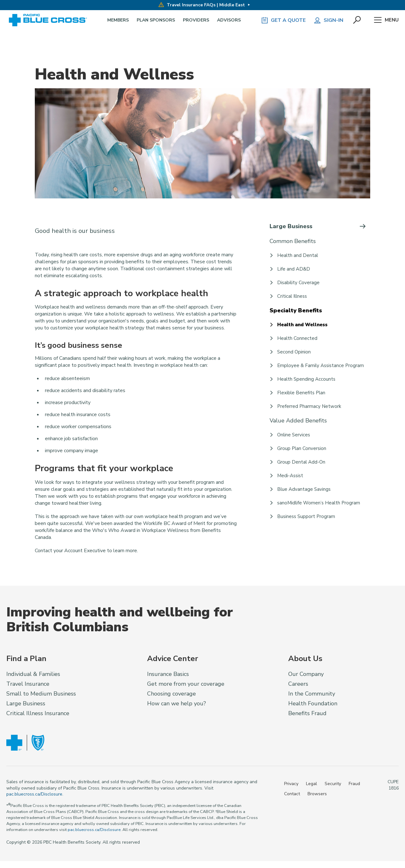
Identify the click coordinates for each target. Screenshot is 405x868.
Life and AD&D (294, 269)
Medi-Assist (290, 476)
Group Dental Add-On (301, 462)
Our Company (306, 674)
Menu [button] (386, 20)
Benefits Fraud (307, 713)
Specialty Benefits (296, 310)
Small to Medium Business (41, 694)
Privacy (291, 784)
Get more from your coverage (186, 684)
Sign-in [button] (328, 20)
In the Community (312, 694)
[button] (357, 20)
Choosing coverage (171, 694)
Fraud (354, 784)
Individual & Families (33, 674)
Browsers (317, 794)
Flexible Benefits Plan (301, 393)
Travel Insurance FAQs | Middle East (202, 5)
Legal (312, 784)
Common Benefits (293, 241)
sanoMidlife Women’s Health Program (319, 503)
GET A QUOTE (283, 20)
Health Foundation (313, 703)
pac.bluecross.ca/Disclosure (34, 794)
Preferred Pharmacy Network (309, 406)
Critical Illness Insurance (38, 713)
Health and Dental (298, 255)
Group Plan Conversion (302, 448)
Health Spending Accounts (306, 379)
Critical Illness (292, 296)
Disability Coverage (298, 283)
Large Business (291, 226)
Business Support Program (306, 516)
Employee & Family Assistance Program (321, 365)
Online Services (294, 435)
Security (333, 784)
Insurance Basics (168, 674)
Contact (292, 794)
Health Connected (297, 338)
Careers (298, 684)
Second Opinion (294, 352)
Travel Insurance (28, 684)
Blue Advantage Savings (304, 489)
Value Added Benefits (298, 421)
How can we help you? (177, 703)
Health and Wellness (302, 325)
